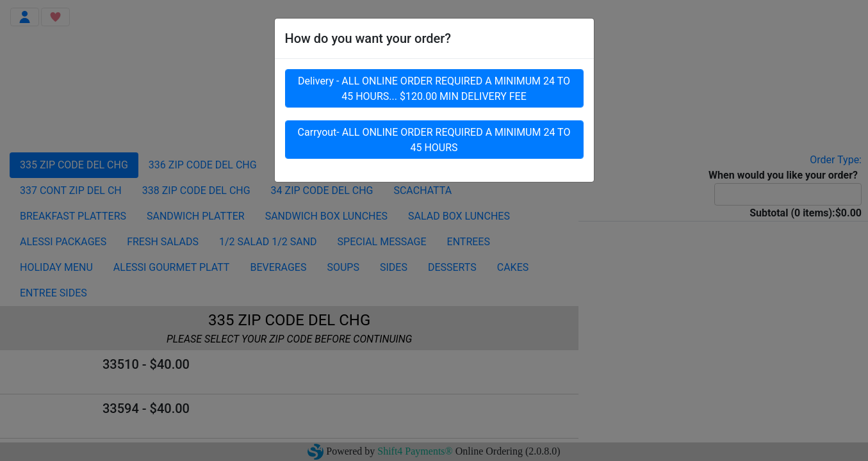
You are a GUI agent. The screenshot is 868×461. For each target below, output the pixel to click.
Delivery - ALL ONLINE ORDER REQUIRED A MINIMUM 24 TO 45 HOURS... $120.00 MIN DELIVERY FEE (434, 91)
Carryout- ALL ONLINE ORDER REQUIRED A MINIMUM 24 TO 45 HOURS (434, 142)
